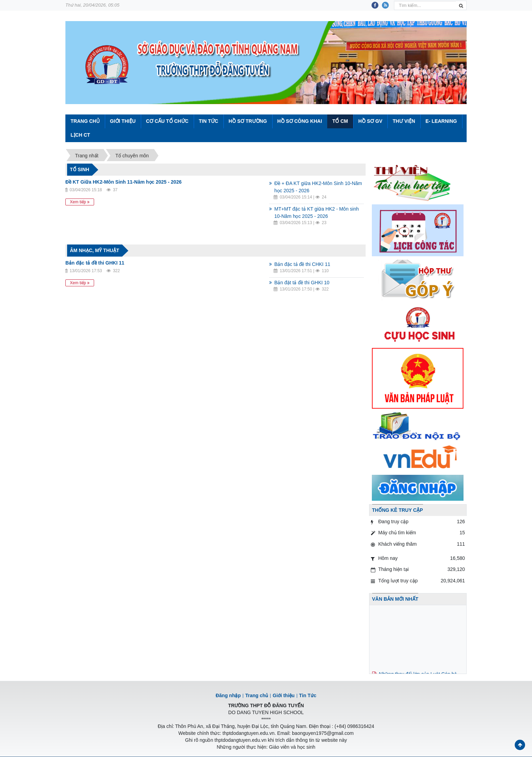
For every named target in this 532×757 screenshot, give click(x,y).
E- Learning (441, 121)
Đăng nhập (228, 695)
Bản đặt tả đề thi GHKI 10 (302, 283)
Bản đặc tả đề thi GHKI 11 (95, 263)
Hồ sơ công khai (299, 121)
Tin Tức (209, 121)
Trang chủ (257, 695)
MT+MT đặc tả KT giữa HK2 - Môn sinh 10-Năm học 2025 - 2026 (317, 213)
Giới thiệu (123, 121)
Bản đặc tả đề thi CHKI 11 (302, 264)
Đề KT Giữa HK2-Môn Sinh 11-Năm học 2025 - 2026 (123, 182)
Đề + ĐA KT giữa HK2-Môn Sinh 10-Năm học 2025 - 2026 (318, 187)
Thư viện (404, 121)
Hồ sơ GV (370, 121)
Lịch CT (80, 135)
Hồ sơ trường (248, 121)
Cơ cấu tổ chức (167, 121)
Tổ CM (340, 121)
